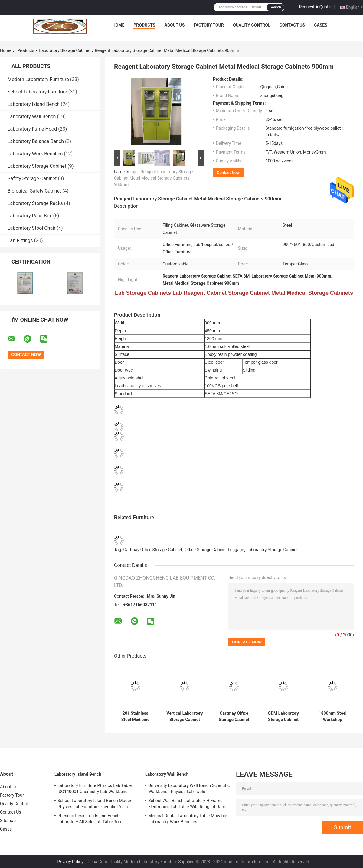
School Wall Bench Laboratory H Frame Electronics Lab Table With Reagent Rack (187, 804)
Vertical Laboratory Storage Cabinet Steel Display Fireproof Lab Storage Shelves (185, 717)
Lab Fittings (20, 241)
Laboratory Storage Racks (35, 203)
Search (275, 7)
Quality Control (252, 25)
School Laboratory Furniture (37, 92)
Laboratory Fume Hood (32, 129)
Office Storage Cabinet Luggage (214, 550)
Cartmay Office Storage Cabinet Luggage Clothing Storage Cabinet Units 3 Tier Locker (234, 717)
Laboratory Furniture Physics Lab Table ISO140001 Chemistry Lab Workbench (95, 788)
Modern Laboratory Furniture (38, 79)
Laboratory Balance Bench (36, 141)
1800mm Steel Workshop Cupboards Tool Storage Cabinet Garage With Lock (333, 717)
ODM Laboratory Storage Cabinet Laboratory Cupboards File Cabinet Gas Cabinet (283, 717)
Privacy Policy (70, 862)
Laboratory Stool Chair (31, 228)
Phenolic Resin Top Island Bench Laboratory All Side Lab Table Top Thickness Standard (89, 820)
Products (144, 25)
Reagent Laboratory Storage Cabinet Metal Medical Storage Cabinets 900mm (154, 178)
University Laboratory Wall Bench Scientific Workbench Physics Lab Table (189, 788)
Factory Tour (209, 25)
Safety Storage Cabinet (32, 179)
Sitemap (8, 821)
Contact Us (292, 25)
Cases (321, 25)
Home (119, 25)
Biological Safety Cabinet (34, 191)
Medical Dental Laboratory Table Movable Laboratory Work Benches (188, 819)
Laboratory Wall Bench (32, 117)
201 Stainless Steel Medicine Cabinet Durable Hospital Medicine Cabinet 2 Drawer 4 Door (135, 717)
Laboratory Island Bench (34, 104)
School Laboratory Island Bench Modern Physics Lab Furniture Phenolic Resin (96, 804)
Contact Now (228, 172)
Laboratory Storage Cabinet (65, 50)
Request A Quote (315, 7)
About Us (174, 25)
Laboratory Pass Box (30, 216)
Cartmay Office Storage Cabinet (153, 550)
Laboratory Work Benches (35, 154)
